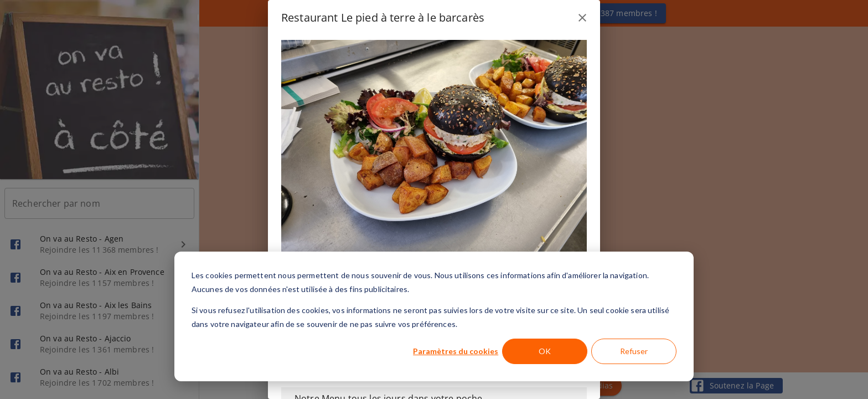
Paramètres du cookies (456, 351)
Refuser (634, 351)
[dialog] (434, 316)
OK (545, 351)
